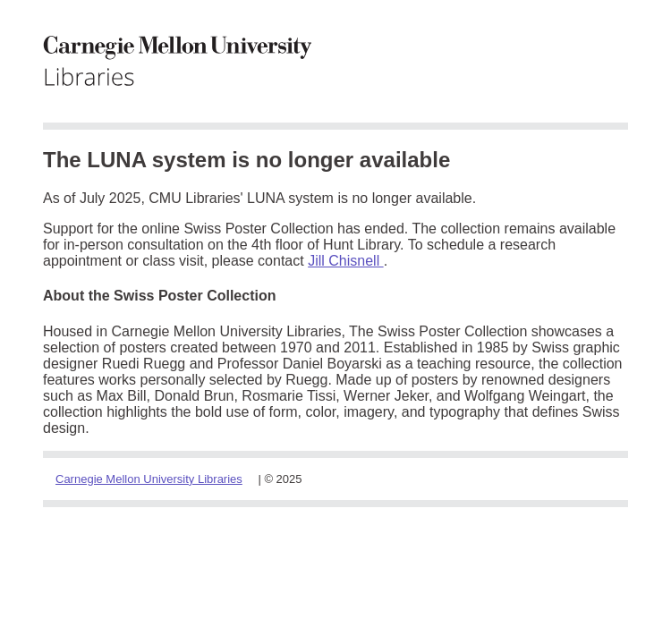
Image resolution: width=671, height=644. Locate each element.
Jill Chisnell (345, 261)
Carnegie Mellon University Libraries (149, 479)
